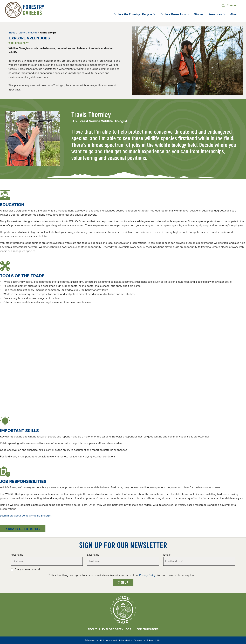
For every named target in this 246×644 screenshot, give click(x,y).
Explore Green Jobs (117, 629)
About (92, 629)
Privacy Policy (147, 575)
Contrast (232, 5)
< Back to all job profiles (23, 529)
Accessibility (155, 640)
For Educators (148, 629)
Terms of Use (140, 640)
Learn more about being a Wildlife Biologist (26, 516)
